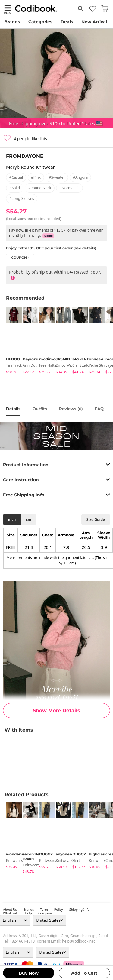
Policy (59, 910)
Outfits (40, 409)
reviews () (71, 409)
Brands (12, 22)
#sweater (57, 177)
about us (10, 910)
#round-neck (40, 188)
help (28, 913)
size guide (96, 519)
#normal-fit (70, 188)
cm (29, 519)
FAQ (99, 409)
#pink (36, 177)
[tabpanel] (11, 341)
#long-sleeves (22, 198)
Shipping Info (79, 910)
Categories (40, 22)
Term (44, 910)
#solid (15, 188)
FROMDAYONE (25, 156)
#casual (16, 177)
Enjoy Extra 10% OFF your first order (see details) (51, 248)
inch (12, 519)
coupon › (20, 258)
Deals (67, 22)
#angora (80, 177)
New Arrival (94, 22)
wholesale (11, 913)
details (13, 409)
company (46, 913)
